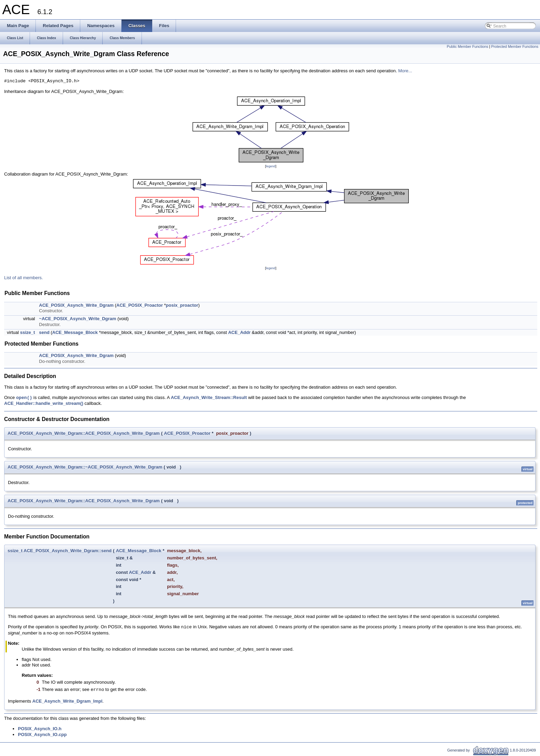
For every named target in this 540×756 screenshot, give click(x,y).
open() (24, 398)
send (44, 332)
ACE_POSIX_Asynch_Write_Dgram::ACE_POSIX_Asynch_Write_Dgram (84, 433)
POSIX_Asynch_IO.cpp (42, 734)
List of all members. (24, 278)
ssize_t (27, 332)
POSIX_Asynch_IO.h (40, 729)
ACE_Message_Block (75, 332)
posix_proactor (182, 305)
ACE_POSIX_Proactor (140, 305)
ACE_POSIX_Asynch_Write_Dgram (76, 305)
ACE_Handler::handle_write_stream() (44, 403)
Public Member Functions (467, 46)
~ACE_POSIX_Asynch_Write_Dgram (77, 319)
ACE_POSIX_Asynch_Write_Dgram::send (68, 551)
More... (405, 71)
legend (271, 166)
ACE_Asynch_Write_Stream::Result (209, 398)
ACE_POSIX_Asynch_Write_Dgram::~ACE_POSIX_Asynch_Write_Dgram (85, 467)
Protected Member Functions (515, 46)
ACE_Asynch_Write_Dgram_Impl (67, 701)
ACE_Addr (239, 332)
